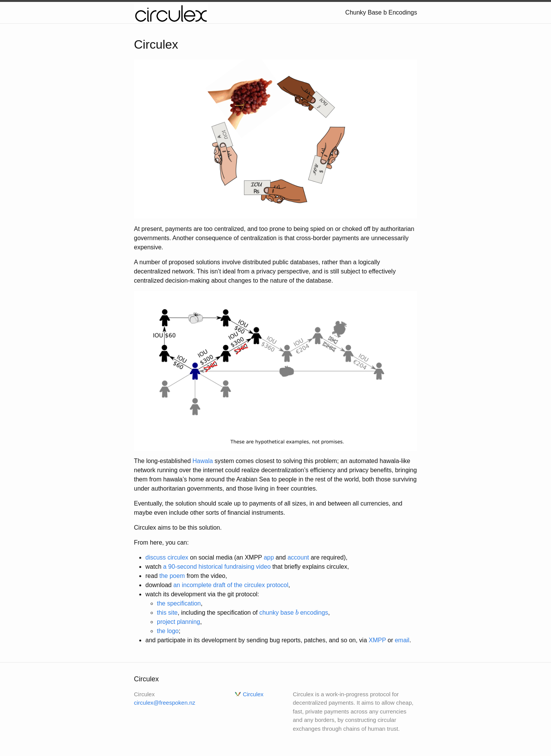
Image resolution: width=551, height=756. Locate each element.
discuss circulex (167, 557)
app (269, 557)
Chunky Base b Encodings (381, 12)
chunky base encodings (294, 613)
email (402, 640)
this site (167, 613)
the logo (168, 631)
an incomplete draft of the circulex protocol (231, 585)
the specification (179, 603)
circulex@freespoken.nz (165, 703)
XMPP (377, 640)
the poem (172, 576)
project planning (179, 622)
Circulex (253, 694)
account (298, 557)
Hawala (203, 461)
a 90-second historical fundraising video (217, 567)
